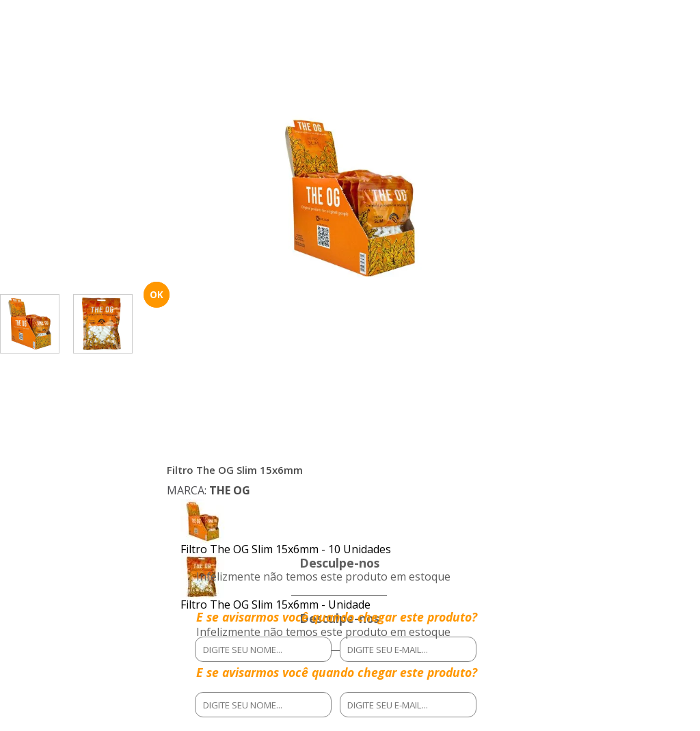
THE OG (230, 490)
